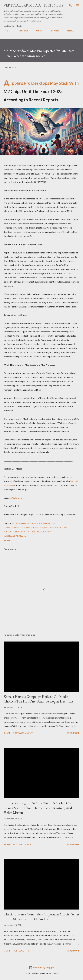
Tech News (23, 31)
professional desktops (17, 532)
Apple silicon (49, 523)
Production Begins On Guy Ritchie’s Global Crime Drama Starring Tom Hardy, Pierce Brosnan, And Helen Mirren (39, 808)
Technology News (42, 532)
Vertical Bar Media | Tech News (33, 5)
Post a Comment (23, 733)
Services (55, 31)
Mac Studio (62, 527)
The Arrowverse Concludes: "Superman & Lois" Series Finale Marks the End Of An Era (41, 917)
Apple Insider (18, 498)
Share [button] (7, 540)
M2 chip (30, 527)
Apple (37, 523)
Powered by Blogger (41, 968)
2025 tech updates (22, 523)
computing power (14, 527)
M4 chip (39, 527)
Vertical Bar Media (15, 536)
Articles (39, 31)
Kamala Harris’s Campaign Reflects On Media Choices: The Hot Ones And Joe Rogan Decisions (39, 699)
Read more (73, 733)
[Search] (70, 5)
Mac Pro (49, 527)
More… (70, 31)
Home (7, 31)
